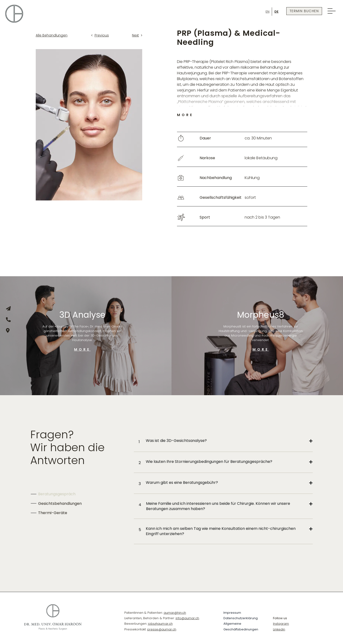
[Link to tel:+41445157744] (8, 320)
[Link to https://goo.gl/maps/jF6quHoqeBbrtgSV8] (8, 331)
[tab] (78, 494)
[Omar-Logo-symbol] (14, 7)
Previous (102, 35)
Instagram (281, 624)
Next (135, 35)
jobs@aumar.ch (160, 624)
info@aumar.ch (187, 618)
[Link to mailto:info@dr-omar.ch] (8, 309)
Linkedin (279, 629)
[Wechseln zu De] (276, 11)
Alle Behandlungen (52, 35)
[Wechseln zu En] (267, 11)
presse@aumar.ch (162, 629)
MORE (82, 349)
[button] (226, 441)
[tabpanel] (223, 488)
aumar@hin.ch (175, 613)
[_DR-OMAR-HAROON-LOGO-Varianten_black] (53, 606)
